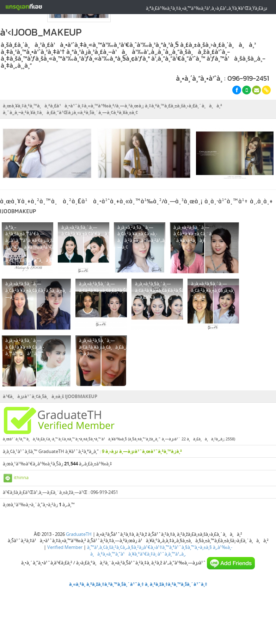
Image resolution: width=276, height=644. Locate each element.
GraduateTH (79, 534)
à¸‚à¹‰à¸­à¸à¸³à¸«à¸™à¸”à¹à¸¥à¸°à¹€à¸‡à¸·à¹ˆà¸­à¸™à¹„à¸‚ (161, 550)
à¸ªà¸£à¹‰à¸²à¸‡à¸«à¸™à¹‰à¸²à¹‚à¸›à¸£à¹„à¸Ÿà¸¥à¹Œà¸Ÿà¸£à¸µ (207, 8)
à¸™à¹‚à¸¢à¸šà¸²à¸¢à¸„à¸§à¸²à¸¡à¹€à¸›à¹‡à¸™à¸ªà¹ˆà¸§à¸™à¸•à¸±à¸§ (149, 547)
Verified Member (65, 547)
